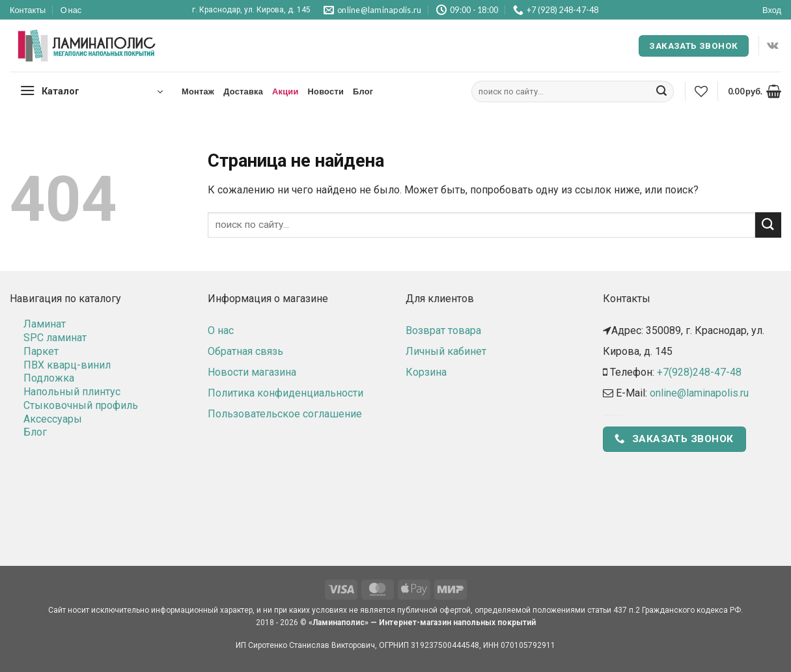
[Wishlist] (701, 91)
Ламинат (45, 324)
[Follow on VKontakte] (772, 46)
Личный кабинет (446, 351)
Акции (285, 91)
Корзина (426, 372)
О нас (71, 10)
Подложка (49, 378)
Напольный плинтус (72, 392)
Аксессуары (53, 419)
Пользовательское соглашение (285, 414)
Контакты (28, 10)
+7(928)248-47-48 (699, 372)
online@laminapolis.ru (699, 393)
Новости (326, 91)
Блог (363, 91)
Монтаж (198, 91)
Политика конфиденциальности (285, 393)
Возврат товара (443, 330)
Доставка (243, 91)
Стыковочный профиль (81, 405)
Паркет (41, 351)
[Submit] (661, 92)
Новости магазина (252, 372)
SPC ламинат (55, 338)
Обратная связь (245, 351)
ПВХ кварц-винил (67, 365)
